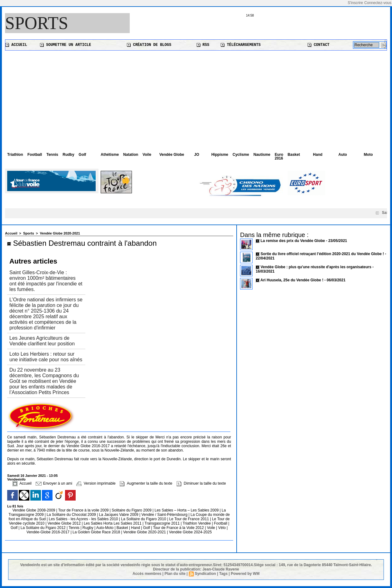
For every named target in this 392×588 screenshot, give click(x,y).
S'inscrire (355, 3)
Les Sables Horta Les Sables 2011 (113, 523)
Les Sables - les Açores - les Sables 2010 (84, 519)
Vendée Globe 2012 (65, 523)
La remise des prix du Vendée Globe (293, 241)
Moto (368, 155)
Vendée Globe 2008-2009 (34, 510)
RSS (203, 45)
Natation (131, 155)
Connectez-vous (378, 3)
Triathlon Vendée (197, 523)
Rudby (68, 155)
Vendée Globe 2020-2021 (60, 233)
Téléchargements (241, 45)
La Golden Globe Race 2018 (97, 532)
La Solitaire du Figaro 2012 (44, 528)
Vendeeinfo (16, 479)
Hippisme (220, 155)
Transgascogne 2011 (163, 523)
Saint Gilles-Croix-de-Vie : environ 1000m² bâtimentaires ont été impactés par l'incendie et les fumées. (46, 281)
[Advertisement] (196, 97)
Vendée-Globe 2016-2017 (48, 532)
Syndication (205, 574)
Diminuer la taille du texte (201, 483)
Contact (319, 45)
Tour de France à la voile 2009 (84, 510)
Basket (294, 155)
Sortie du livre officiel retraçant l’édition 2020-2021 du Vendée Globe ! (322, 254)
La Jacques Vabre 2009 (119, 515)
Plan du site (175, 574)
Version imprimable (96, 483)
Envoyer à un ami (54, 483)
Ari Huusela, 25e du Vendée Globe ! (292, 280)
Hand (318, 155)
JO (197, 155)
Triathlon (15, 155)
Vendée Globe (172, 155)
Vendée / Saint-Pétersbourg (165, 515)
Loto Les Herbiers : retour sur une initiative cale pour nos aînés (46, 357)
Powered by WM (245, 574)
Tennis (52, 155)
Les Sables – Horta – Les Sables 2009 (187, 510)
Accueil (16, 45)
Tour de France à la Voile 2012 (179, 528)
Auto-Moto (106, 528)
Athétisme (110, 155)
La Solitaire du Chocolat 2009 (72, 515)
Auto (343, 155)
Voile (147, 155)
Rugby (88, 528)
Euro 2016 (279, 156)
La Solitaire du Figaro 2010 (144, 519)
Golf (83, 155)
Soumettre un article (65, 45)
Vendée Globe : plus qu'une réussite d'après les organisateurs (316, 267)
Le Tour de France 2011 (189, 519)
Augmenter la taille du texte (146, 483)
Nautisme (262, 155)
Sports (37, 23)
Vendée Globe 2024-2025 (191, 532)
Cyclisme (241, 155)
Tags (223, 574)
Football (35, 155)
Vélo (222, 528)
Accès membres (147, 574)
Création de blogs (149, 45)
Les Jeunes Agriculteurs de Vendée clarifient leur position (42, 341)
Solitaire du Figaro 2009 (132, 510)
